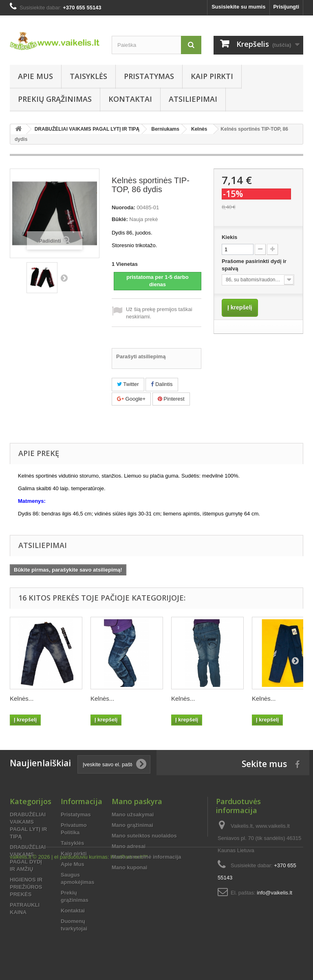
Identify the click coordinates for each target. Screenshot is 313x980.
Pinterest (171, 399)
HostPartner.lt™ (129, 958)
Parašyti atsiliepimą (141, 356)
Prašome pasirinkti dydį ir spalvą (254, 265)
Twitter (128, 384)
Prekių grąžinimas (55, 99)
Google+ (131, 399)
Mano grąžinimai (132, 825)
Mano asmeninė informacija (147, 857)
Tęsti (64, 278)
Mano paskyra (137, 801)
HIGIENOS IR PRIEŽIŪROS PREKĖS (26, 887)
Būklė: (120, 219)
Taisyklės (88, 76)
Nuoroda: (123, 207)
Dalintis (162, 384)
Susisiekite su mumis (238, 7)
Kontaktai (130, 99)
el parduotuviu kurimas (81, 958)
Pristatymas (149, 76)
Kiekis (229, 237)
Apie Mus (35, 76)
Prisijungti (286, 7)
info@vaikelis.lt (274, 893)
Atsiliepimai (193, 99)
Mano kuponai (129, 867)
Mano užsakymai (133, 814)
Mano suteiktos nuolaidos (144, 836)
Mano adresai (129, 846)
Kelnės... (22, 698)
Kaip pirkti (212, 76)
